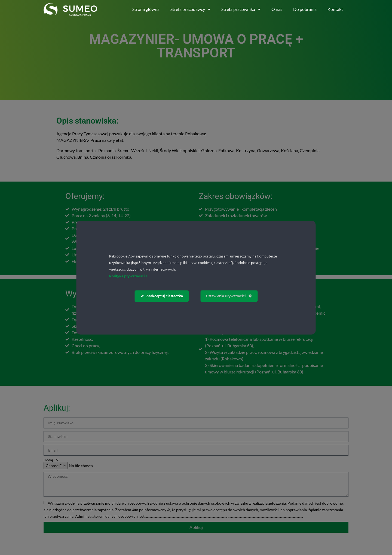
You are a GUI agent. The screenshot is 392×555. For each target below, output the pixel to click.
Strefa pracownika (241, 9)
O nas (277, 9)
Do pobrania (305, 9)
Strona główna (146, 9)
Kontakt (335, 9)
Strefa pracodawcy (190, 9)
